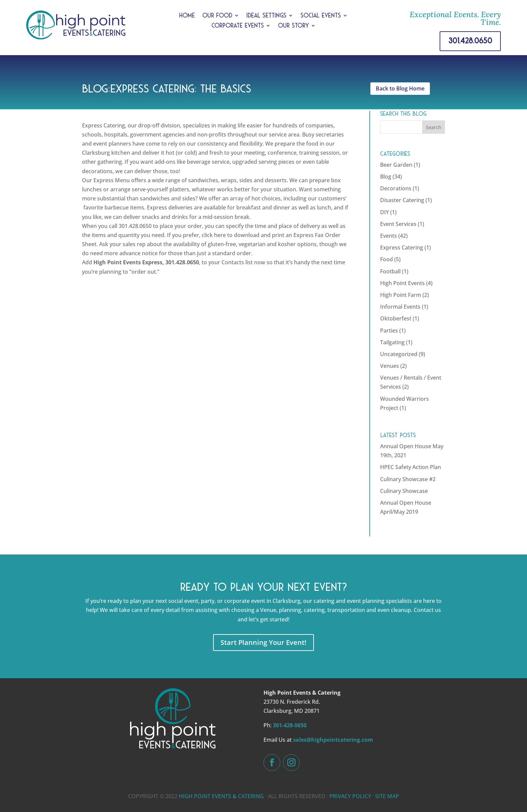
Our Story (293, 26)
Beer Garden (396, 165)
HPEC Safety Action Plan (411, 467)
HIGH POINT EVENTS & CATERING (221, 796)
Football (390, 271)
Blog (386, 177)
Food (387, 259)
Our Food (217, 16)
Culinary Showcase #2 (408, 479)
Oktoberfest (396, 318)
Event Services (398, 224)
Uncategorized (399, 354)
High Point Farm (401, 295)
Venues (390, 366)
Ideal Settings (266, 16)
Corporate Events (238, 26)
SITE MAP (387, 796)
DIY (384, 212)
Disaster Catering (402, 200)
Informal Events (400, 307)
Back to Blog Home (400, 88)
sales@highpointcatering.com (333, 740)
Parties (389, 331)
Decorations (396, 188)
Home (187, 16)
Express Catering (402, 247)
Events (389, 236)
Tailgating (392, 342)
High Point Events (402, 283)
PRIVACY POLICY (350, 796)
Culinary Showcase (404, 491)
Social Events (321, 16)
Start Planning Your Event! (263, 642)
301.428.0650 (470, 41)
